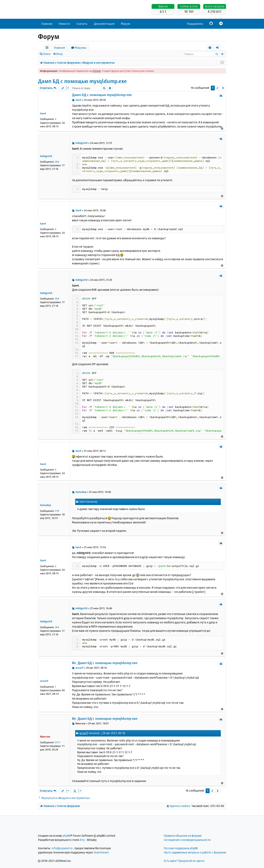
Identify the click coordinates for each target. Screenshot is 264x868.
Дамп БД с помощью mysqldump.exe (82, 81)
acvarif (44, 681)
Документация (104, 24)
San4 (43, 113)
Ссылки (48, 48)
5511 (58, 742)
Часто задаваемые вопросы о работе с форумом (195, 852)
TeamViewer (101, 852)
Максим (45, 737)
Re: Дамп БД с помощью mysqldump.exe (105, 663)
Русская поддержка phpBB (181, 848)
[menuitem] (210, 48)
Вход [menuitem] (219, 48)
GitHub (97, 71)
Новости (64, 24)
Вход (59, 54)
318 (57, 511)
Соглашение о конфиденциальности (187, 840)
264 (57, 162)
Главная (47, 24)
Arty (82, 840)
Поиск (47, 54)
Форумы (81, 48)
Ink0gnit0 (46, 156)
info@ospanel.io (62, 848)
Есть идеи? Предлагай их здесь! (184, 861)
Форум (125, 24)
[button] (223, 88)
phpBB (67, 836)
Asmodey (45, 505)
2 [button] (217, 88)
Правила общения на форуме (183, 836)
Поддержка (195, 24)
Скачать (82, 24)
